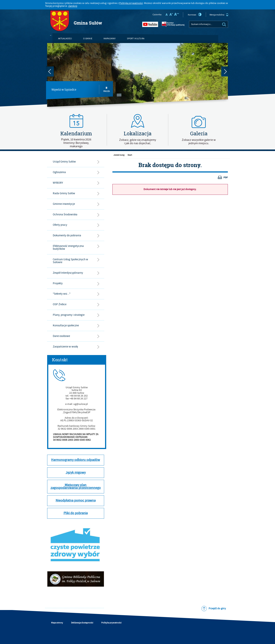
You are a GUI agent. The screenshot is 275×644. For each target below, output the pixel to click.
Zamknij (73, 6)
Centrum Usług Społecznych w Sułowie (70, 261)
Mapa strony (57, 623)
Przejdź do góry (217, 609)
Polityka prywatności (111, 623)
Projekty (58, 283)
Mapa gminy (110, 39)
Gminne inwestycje (64, 204)
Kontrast (195, 14)
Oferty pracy (60, 225)
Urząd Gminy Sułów (64, 162)
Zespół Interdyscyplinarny (68, 273)
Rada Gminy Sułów (64, 193)
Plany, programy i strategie (69, 315)
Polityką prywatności (131, 3)
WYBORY (58, 183)
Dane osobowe (61, 336)
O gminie (88, 39)
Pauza (107, 90)
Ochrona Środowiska (65, 215)
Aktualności (65, 39)
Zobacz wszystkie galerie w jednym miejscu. (199, 142)
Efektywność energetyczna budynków (68, 247)
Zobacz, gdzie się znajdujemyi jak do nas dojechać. (138, 142)
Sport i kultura (136, 39)
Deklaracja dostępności (82, 623)
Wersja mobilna (219, 15)
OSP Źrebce (60, 304)
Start (130, 155)
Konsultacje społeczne (66, 325)
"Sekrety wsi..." (62, 294)
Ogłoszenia (59, 172)
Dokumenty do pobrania (67, 235)
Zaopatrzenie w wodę (65, 347)
